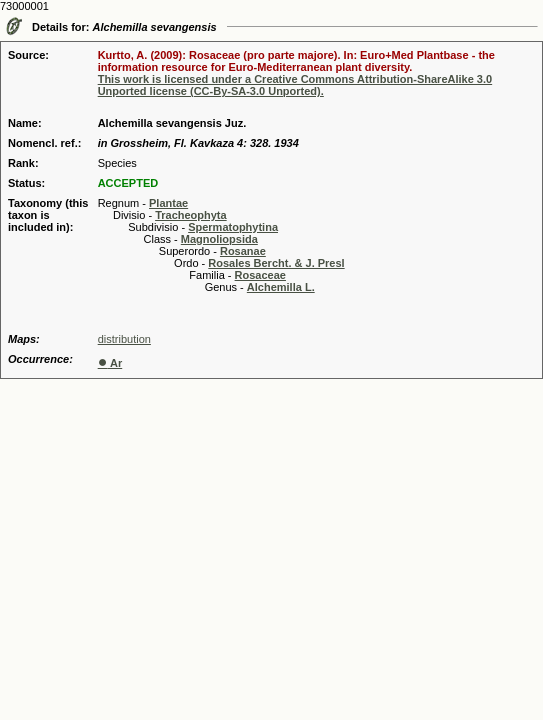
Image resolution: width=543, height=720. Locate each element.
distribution (124, 339)
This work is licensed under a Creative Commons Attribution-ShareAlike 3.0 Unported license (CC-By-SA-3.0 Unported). (295, 85)
